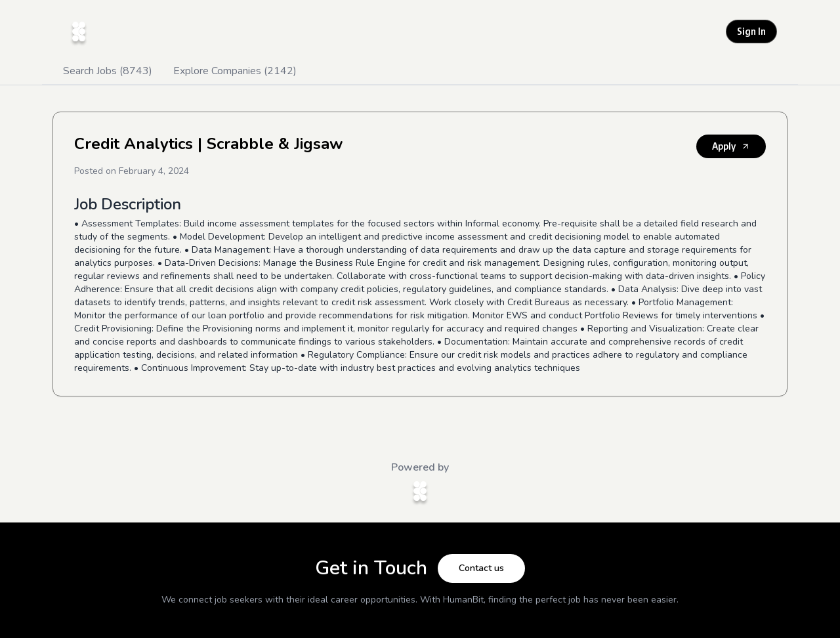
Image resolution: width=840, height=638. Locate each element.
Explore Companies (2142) (235, 71)
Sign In (751, 31)
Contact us (481, 568)
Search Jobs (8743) (108, 71)
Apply (731, 146)
